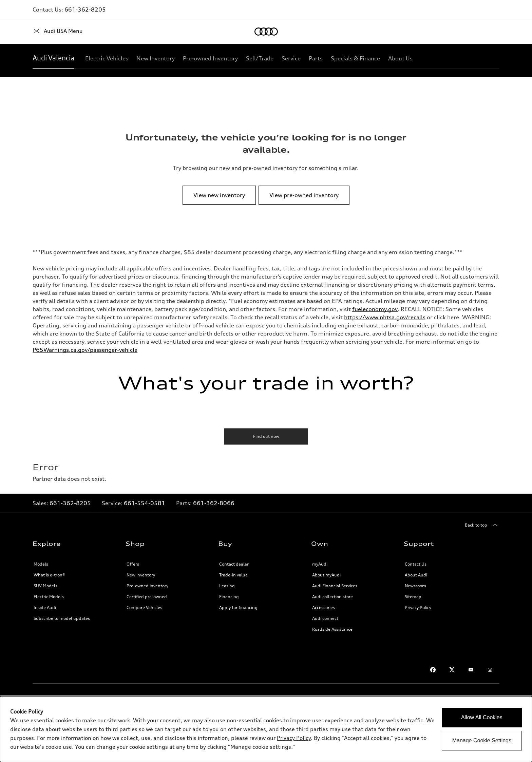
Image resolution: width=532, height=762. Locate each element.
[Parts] (316, 58)
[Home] (44, 32)
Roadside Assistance (332, 629)
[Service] (291, 58)
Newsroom (415, 586)
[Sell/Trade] (260, 58)
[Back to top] (482, 525)
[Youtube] (471, 670)
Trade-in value (233, 575)
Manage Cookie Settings (482, 740)
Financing (229, 597)
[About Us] (400, 58)
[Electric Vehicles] (107, 58)
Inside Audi (45, 607)
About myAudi (326, 575)
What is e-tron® (49, 575)
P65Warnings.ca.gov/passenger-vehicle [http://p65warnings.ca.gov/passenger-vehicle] (85, 350)
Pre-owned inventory (147, 586)
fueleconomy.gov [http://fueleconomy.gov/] (375, 309)
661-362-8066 (214, 503)
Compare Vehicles (144, 607)
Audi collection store (332, 597)
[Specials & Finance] (355, 58)
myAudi (320, 564)
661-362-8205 (85, 9)
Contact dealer (234, 564)
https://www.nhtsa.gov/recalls (385, 317)
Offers (133, 564)
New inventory (141, 575)
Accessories (324, 607)
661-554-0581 (145, 503)
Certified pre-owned (147, 597)
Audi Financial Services (335, 586)
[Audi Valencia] (53, 58)
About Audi (416, 575)
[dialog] (266, 729)
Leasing (227, 586)
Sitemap (413, 597)
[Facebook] (433, 670)
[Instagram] (490, 670)
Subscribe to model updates (62, 618)
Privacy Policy (418, 607)
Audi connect (325, 618)
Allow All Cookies (482, 717)
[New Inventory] (156, 58)
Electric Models (49, 597)
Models (41, 564)
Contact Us (416, 564)
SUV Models (45, 586)
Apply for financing (238, 607)
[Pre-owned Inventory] (210, 58)
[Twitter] (452, 670)
